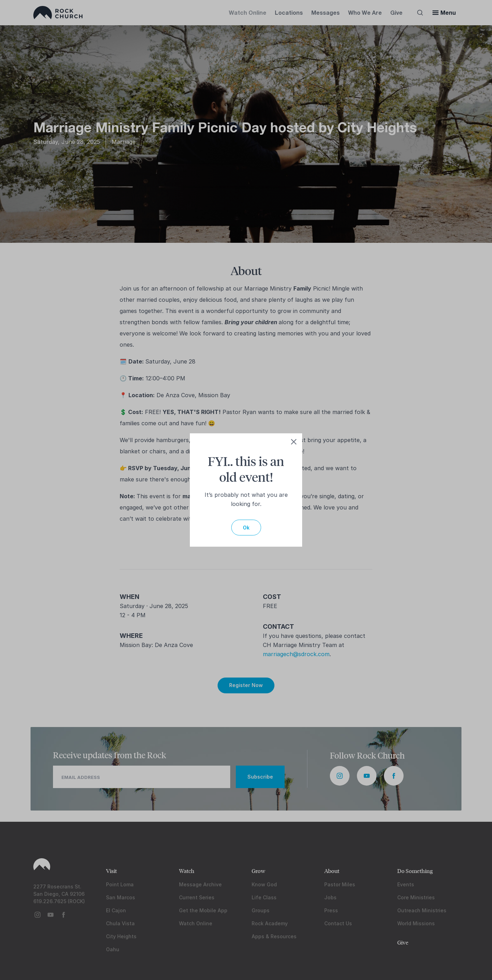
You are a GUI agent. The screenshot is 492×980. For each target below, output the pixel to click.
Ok (246, 528)
